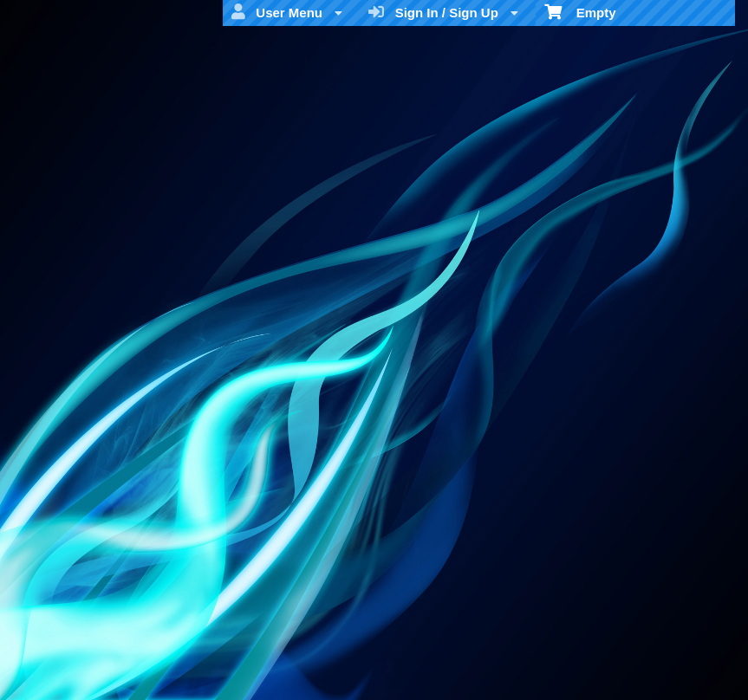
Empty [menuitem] (580, 11)
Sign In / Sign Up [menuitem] (443, 12)
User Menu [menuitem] (287, 12)
